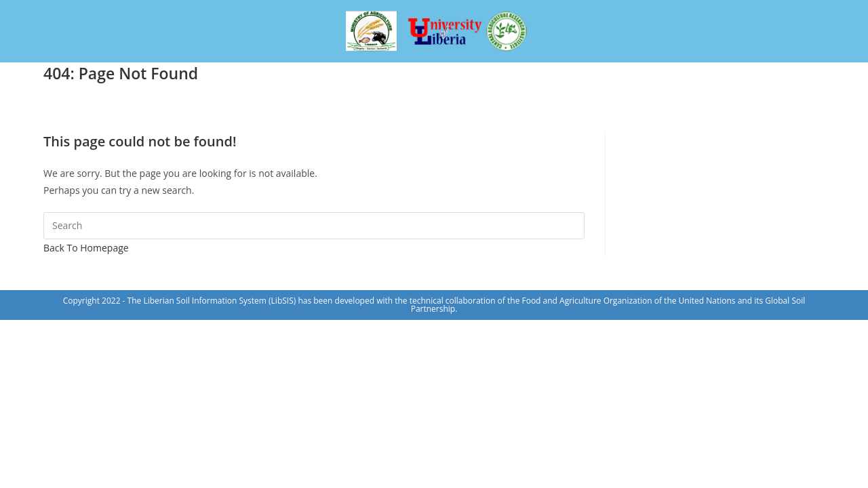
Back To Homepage (86, 248)
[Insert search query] (314, 226)
